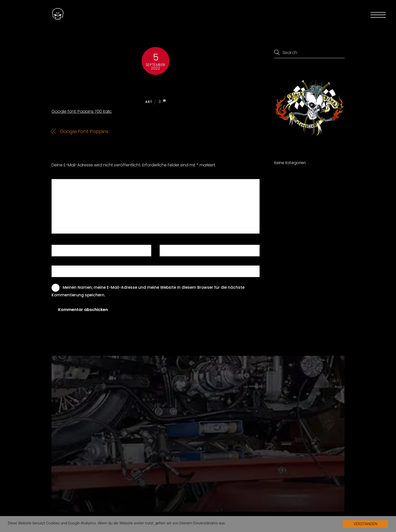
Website (62, 271)
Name (60, 250)
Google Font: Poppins (84, 131)
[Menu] (378, 15)
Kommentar (67, 184)
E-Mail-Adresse (178, 250)
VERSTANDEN (366, 524)
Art (149, 102)
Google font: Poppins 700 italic (156, 86)
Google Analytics (82, 523)
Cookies (53, 523)
